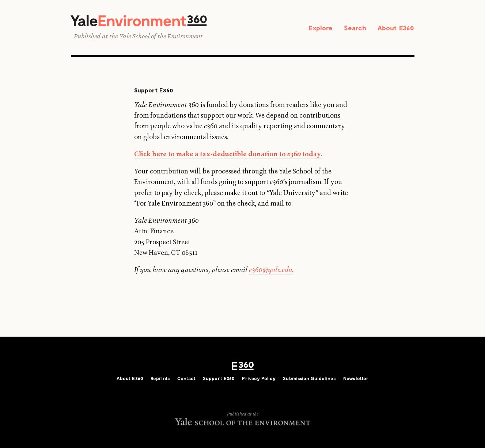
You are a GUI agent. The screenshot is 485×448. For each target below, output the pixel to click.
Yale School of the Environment (161, 36)
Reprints (160, 378)
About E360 (396, 28)
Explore (321, 28)
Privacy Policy (259, 378)
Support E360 (219, 378)
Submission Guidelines (309, 378)
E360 (243, 366)
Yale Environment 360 (139, 21)
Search (355, 28)
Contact (186, 378)
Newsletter (356, 378)
